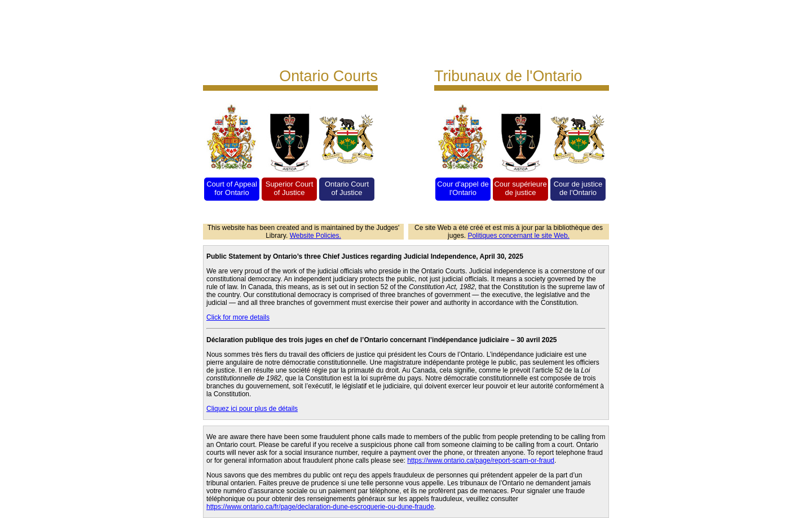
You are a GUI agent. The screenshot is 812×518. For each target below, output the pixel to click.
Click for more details (238, 317)
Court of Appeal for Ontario (232, 188)
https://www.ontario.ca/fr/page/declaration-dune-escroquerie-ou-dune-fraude (320, 507)
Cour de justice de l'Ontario (578, 188)
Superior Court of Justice (290, 188)
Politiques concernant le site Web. (518, 236)
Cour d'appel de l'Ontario (463, 188)
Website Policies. (315, 236)
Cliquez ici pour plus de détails (252, 409)
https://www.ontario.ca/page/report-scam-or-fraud (481, 461)
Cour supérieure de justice (520, 188)
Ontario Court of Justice (347, 188)
